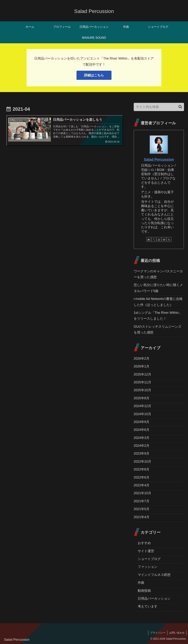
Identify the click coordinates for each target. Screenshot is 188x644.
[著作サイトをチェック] (149, 239)
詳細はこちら (94, 75)
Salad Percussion (159, 159)
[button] (180, 107)
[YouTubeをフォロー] (159, 239)
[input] (159, 107)
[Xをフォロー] (154, 239)
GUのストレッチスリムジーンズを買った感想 (157, 329)
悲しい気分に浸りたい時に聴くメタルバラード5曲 (158, 288)
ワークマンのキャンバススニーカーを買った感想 (158, 274)
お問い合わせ (177, 633)
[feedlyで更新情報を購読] (164, 239)
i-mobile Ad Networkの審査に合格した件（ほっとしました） (158, 302)
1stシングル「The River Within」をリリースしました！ (158, 316)
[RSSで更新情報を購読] (169, 239)
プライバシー (158, 633)
